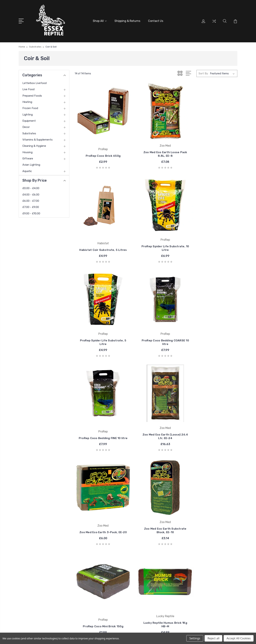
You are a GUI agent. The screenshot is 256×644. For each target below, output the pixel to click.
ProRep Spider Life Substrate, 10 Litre (100, 234)
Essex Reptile (148, 567)
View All (145, 583)
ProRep (144, 556)
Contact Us (156, 21)
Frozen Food (30, 108)
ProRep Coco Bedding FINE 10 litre (100, 322)
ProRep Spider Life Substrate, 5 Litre (156, 234)
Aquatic (27, 170)
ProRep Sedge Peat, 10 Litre (156, 495)
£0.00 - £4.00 (31, 188)
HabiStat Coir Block (100, 495)
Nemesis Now (148, 577)
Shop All (100, 21)
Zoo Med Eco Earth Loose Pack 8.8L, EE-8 (156, 147)
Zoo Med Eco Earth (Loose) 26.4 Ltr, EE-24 (156, 322)
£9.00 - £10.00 (31, 213)
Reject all (213, 638)
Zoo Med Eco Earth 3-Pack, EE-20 (212, 322)
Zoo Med (145, 572)
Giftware (28, 158)
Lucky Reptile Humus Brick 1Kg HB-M (212, 409)
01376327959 (33, 567)
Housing (27, 152)
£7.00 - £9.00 (31, 207)
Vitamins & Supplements (38, 139)
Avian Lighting (31, 164)
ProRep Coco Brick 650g (100, 148)
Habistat (145, 561)
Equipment (29, 120)
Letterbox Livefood (34, 82)
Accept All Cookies (239, 638)
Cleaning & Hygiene (34, 145)
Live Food (28, 89)
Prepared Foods (32, 95)
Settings (195, 638)
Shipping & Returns (127, 21)
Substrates (29, 133)
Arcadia (144, 551)
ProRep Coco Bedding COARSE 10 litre (212, 234)
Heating (27, 101)
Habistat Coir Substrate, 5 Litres (212, 147)
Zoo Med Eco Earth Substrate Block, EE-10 (100, 409)
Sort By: (203, 73)
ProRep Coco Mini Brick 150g (156, 411)
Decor (26, 126)
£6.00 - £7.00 (31, 200)
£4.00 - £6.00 (31, 194)
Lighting (28, 114)
